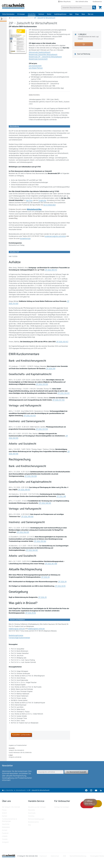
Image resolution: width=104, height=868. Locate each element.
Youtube (5, 848)
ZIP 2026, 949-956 (28, 518)
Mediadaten (6, 836)
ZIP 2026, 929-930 (42, 386)
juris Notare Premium (36, 69)
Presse (4, 819)
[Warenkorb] (100, 7)
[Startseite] (9, 865)
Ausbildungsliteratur (60, 16)
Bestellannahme (34, 831)
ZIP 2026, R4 (46, 579)
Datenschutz (55, 865)
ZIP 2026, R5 (43, 599)
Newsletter (32, 819)
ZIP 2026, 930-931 (64, 395)
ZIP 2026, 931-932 (59, 401)
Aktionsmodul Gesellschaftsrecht (40, 54)
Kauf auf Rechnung (84, 55)
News (83, 16)
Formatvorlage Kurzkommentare (20, 639)
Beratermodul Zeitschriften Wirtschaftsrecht (43, 56)
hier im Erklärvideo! (50, 206)
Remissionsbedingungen (36, 828)
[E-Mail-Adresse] (50, 778)
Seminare (41, 16)
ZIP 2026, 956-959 (23, 534)
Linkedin (5, 845)
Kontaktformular (25, 240)
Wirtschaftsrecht (27, 19)
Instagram (6, 851)
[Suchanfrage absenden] (94, 7)
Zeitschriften (32, 16)
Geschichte (6, 833)
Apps (71, 16)
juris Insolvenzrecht (35, 67)
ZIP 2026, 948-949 (45, 505)
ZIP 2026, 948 (61, 498)
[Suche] (77, 7)
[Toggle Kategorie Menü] (3, 20)
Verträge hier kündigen (62, 816)
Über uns (91, 16)
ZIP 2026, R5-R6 (31, 614)
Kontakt (5, 839)
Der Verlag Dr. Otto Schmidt (11, 816)
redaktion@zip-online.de (17, 630)
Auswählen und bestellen (22, 736)
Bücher (49, 16)
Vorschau (31, 825)
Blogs (77, 16)
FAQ (30, 834)
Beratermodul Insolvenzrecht (38, 60)
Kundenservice (97, 2)
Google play (42, 202)
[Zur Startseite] (10, 19)
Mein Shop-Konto (65, 2)
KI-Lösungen (21, 16)
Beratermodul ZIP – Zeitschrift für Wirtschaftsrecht (45, 58)
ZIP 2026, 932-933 (30, 417)
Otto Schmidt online (82, 2)
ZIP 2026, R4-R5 (60, 588)
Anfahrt (5, 822)
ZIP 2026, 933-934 (42, 431)
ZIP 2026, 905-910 (51, 271)
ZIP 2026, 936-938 (31, 478)
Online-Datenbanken (8, 16)
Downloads (32, 822)
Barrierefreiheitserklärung (78, 865)
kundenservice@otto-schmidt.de (55, 238)
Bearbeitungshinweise (16, 637)
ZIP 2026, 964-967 (15, 552)
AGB (65, 865)
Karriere (5, 825)
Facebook (5, 842)
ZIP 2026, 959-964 (40, 543)
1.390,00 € (89, 38)
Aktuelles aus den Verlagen (37, 816)
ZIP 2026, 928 (48, 370)
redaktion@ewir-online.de (36, 630)
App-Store (29, 202)
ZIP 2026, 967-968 (51, 565)
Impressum (43, 865)
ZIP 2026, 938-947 (24, 491)
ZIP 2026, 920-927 (63, 343)
